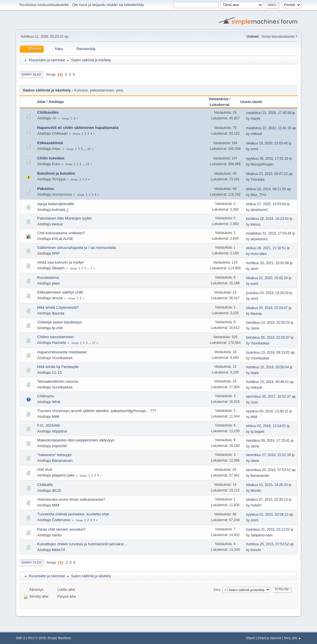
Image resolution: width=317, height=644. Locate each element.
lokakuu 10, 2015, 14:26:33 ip (269, 485)
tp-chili (57, 328)
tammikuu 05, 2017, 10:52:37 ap (271, 397)
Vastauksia (218, 99)
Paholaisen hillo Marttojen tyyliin (64, 218)
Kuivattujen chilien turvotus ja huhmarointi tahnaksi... (82, 544)
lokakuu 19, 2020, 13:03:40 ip (269, 143)
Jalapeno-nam (262, 535)
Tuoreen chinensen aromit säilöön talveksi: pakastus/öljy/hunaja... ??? (97, 411)
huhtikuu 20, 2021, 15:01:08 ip (269, 263)
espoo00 (59, 446)
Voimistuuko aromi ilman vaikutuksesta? (71, 499)
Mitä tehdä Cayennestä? (58, 307)
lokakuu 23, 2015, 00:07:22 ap (269, 174)
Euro (56, 164)
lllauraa (58, 313)
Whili (56, 402)
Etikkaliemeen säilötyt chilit (60, 292)
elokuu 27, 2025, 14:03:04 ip (268, 204)
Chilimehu (46, 396)
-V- (54, 118)
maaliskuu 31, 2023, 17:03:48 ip (271, 233)
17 (94, 343)
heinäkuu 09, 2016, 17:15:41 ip (270, 441)
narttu (57, 535)
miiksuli (256, 134)
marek (256, 119)
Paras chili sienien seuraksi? (61, 529)
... (85, 149)
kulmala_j (60, 210)
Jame (255, 328)
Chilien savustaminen (55, 337)
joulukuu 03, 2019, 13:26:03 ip (269, 293)
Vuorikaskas (260, 343)
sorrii (255, 149)
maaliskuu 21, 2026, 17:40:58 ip (271, 113)
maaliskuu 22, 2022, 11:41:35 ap (271, 128)
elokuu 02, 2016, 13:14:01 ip (268, 426)
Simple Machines (59, 638)
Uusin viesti (254, 102)
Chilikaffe (45, 485)
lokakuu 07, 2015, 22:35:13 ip (269, 500)
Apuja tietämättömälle (56, 204)
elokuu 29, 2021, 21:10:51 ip (268, 248)
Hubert (256, 505)
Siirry (217, 590)
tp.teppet (258, 432)
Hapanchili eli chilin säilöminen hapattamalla (78, 128)
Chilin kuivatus (51, 158)
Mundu (256, 491)
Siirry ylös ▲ (293, 638)
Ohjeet (250, 638)
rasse (255, 461)
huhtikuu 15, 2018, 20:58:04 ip (269, 367)
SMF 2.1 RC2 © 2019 (31, 638)
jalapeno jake (63, 475)
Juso (254, 402)
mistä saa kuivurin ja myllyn (60, 262)
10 (89, 149)
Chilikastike (48, 112)
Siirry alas (31, 75)
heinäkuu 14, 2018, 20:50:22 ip (270, 323)
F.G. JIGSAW (49, 425)
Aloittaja (56, 102)
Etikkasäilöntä (50, 143)
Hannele (59, 343)
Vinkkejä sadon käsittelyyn (60, 322)
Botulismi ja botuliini (56, 173)
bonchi (256, 550)
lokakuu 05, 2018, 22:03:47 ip (269, 308)
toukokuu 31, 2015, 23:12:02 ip (270, 529)
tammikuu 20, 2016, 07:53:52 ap (271, 470)
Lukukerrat (220, 105)
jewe (56, 283)
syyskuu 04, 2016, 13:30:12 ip (269, 411)
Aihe (41, 102)
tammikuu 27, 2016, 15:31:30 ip (270, 455)
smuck (57, 298)
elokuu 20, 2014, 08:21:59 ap (268, 189)
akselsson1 (259, 210)
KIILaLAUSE (63, 239)
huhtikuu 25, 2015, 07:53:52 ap (270, 544)
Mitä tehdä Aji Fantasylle (58, 367)
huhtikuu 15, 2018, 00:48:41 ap (270, 382)
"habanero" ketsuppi (54, 455)
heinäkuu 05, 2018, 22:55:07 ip (270, 338)
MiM (55, 417)
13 (88, 164)
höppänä (59, 431)
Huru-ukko (259, 254)
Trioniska (257, 180)
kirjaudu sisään (105, 5)
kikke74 (58, 550)
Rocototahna (48, 278)
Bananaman (62, 461)
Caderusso (61, 520)
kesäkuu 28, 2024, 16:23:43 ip (269, 219)
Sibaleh (58, 268)
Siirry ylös (32, 563)
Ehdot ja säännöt (269, 638)
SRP (56, 253)
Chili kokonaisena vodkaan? (61, 233)
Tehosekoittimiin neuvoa (58, 381)
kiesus (57, 224)
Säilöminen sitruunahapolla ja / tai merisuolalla (77, 248)
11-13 (57, 373)
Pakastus (46, 189)
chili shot (45, 469)
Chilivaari (60, 133)
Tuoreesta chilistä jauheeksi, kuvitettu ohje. (74, 514)
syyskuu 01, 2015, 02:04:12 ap (270, 515)
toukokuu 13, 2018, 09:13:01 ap (271, 353)
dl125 (57, 490)
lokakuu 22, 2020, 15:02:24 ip (269, 278)
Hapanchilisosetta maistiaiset (62, 352)
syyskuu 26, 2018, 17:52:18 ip (269, 159)
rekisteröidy (134, 5)
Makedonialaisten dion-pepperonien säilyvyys (76, 440)
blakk (255, 373)
